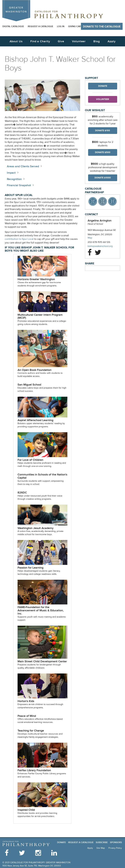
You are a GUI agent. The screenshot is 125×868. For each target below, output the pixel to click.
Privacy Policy (115, 848)
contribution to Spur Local (19, 239)
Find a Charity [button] (40, 41)
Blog (97, 41)
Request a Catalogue (40, 26)
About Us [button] (16, 41)
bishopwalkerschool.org (103, 246)
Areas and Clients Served (23, 166)
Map (90, 238)
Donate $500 (103, 152)
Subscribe (102, 842)
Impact (11, 173)
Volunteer (103, 99)
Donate (103, 86)
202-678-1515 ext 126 (99, 242)
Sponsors (116, 842)
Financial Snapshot (19, 185)
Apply (112, 41)
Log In (61, 26)
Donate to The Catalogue (102, 27)
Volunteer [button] (79, 41)
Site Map (101, 848)
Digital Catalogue (13, 26)
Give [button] (61, 41)
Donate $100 (103, 131)
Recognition (14, 179)
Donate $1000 (103, 178)
